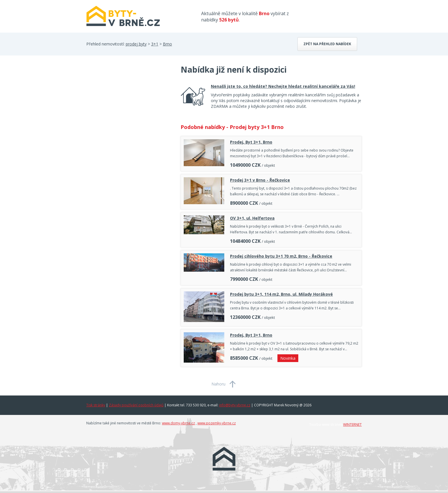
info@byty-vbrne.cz (235, 405)
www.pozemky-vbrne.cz (217, 423)
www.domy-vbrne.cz (178, 423)
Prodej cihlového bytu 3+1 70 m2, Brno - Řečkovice (281, 256)
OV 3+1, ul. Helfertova (252, 218)
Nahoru (218, 384)
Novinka (288, 358)
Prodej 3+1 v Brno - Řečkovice (260, 180)
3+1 (155, 44)
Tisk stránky (96, 405)
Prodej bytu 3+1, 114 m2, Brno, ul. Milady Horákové (281, 294)
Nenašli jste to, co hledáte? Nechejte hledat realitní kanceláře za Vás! (283, 86)
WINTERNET (352, 425)
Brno (167, 44)
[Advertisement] (129, 110)
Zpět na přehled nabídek (327, 44)
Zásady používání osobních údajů (136, 405)
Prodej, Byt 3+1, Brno (251, 142)
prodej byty (136, 44)
